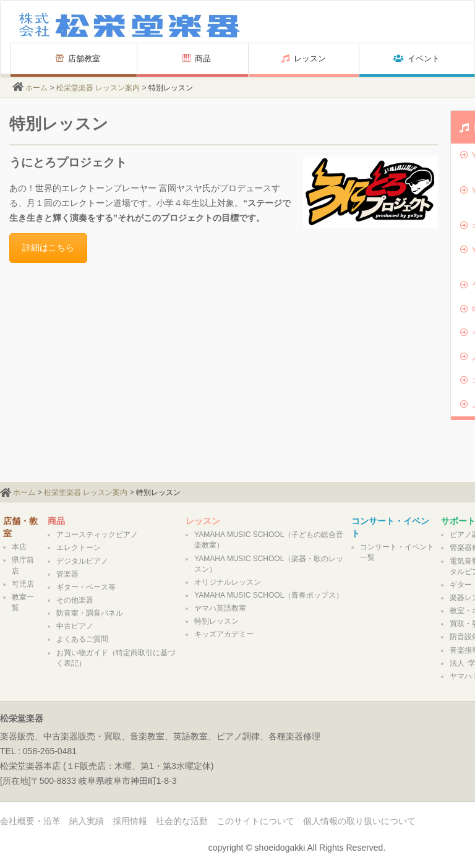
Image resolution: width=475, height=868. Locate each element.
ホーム (36, 88)
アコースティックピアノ (97, 535)
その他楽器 (75, 600)
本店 (19, 547)
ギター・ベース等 (86, 587)
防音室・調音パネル (90, 613)
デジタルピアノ (82, 561)
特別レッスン (216, 621)
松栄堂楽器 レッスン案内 (98, 88)
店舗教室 (74, 58)
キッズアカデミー (224, 634)
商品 (197, 58)
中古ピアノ (75, 626)
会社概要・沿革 (30, 821)
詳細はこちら (48, 247)
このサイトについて (255, 821)
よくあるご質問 (82, 639)
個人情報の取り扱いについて (359, 821)
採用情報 (130, 821)
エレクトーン (79, 548)
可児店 (23, 584)
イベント (417, 58)
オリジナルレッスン (228, 582)
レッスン (304, 58)
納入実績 (87, 821)
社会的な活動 (182, 821)
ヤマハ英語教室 (220, 608)
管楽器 (67, 574)
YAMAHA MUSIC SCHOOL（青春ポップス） (269, 595)
